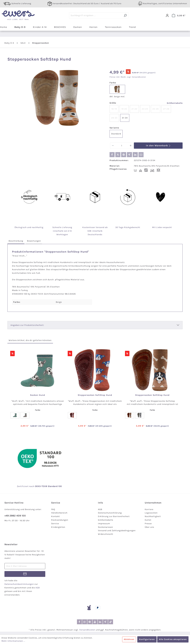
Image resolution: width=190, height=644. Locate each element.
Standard (116, 134)
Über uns (149, 527)
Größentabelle (175, 103)
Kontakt (56, 516)
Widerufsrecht (106, 534)
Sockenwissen (105, 527)
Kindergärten (58, 527)
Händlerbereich (59, 513)
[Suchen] (125, 15)
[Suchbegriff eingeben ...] (96, 15)
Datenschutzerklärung (110, 513)
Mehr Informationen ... (13, 641)
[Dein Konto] (167, 15)
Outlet (148, 520)
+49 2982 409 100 (15, 516)
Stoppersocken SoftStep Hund (95, 395)
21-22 (134, 109)
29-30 (114, 118)
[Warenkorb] (179, 15)
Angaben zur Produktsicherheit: (27, 325)
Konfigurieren (147, 639)
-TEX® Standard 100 (51, 486)
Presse (148, 524)
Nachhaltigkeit (153, 516)
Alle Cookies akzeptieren (173, 639)
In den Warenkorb (158, 145)
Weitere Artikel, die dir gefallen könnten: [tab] (30, 340)
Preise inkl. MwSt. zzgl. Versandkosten (128, 77)
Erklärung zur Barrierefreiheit (114, 516)
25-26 (156, 109)
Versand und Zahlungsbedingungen (117, 531)
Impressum (104, 524)
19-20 (124, 109)
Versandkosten (87, 630)
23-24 (145, 109)
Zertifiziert (23, 486)
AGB (100, 509)
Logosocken (151, 513)
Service (55, 524)
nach (35, 486)
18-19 (114, 109)
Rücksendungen (60, 520)
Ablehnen (129, 639)
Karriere (149, 509)
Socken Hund (38, 395)
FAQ (53, 509)
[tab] (16, 241)
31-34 (125, 118)
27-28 (166, 109)
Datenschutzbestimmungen (19, 584)
